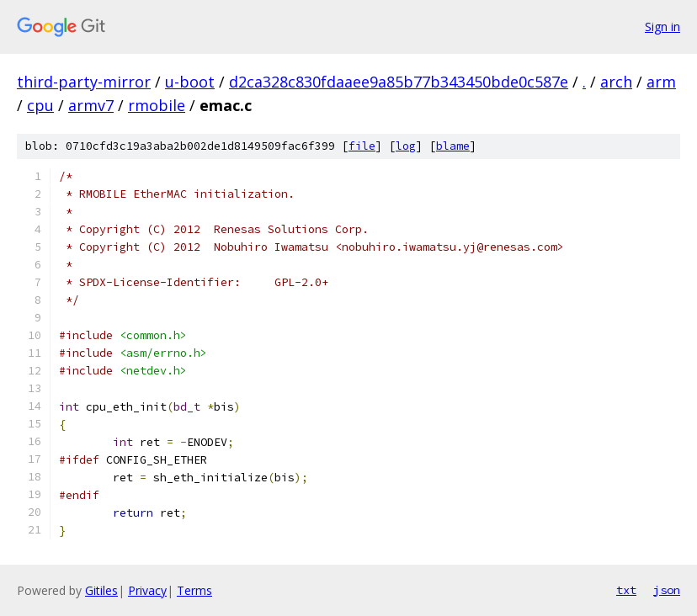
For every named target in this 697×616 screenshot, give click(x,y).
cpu (40, 105)
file (362, 146)
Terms (194, 590)
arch (616, 82)
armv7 (91, 105)
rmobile (157, 105)
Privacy (147, 590)
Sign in (662, 27)
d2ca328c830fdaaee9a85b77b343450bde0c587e (399, 82)
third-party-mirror (84, 82)
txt (626, 590)
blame (453, 146)
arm (661, 82)
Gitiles (101, 590)
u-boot (190, 82)
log (406, 146)
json (667, 590)
